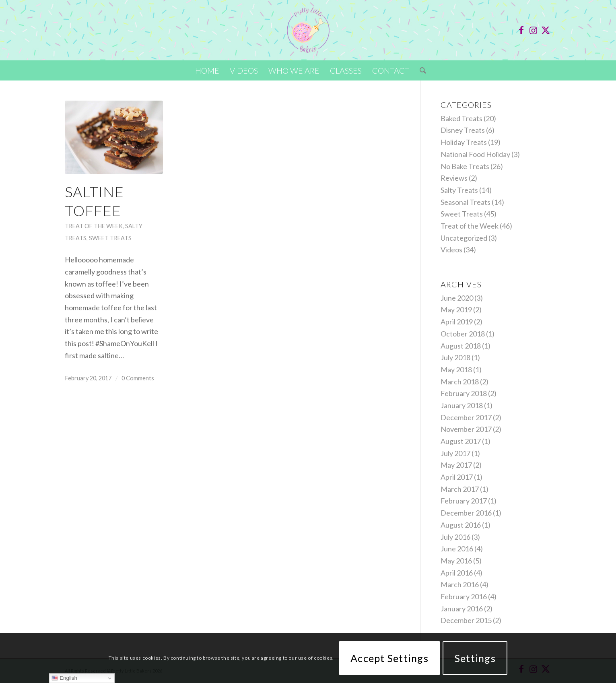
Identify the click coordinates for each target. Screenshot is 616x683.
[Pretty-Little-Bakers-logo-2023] (308, 30)
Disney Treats (463, 130)
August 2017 (461, 441)
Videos (451, 250)
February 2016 (464, 596)
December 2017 (466, 417)
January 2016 (462, 609)
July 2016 (455, 537)
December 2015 (466, 620)
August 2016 (461, 525)
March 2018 (460, 382)
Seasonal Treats (466, 202)
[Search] (420, 70)
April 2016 (457, 573)
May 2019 (456, 310)
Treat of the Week (94, 226)
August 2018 (461, 346)
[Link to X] (546, 30)
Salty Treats (459, 190)
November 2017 (466, 429)
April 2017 (457, 477)
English (64, 678)
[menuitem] (207, 70)
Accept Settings (389, 658)
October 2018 (463, 334)
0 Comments (138, 378)
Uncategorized (464, 238)
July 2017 (455, 453)
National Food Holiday (475, 154)
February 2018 (464, 393)
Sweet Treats (110, 238)
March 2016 (460, 584)
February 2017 (464, 501)
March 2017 (460, 489)
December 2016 (466, 513)
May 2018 (456, 369)
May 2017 (456, 465)
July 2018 (455, 357)
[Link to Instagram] (534, 30)
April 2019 (457, 322)
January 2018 (462, 405)
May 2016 (456, 561)
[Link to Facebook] (521, 30)
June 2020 (457, 298)
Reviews (454, 178)
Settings (475, 658)
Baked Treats (461, 118)
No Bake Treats (465, 166)
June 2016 (457, 549)
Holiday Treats (464, 142)
